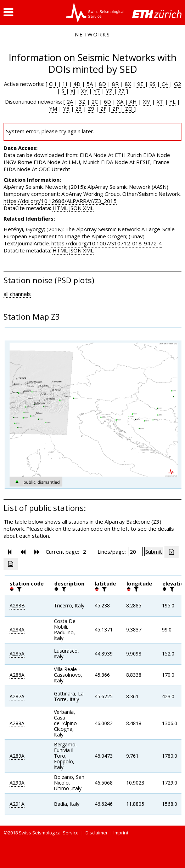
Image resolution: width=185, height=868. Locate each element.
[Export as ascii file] (11, 564)
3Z (82, 101)
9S (153, 84)
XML (88, 208)
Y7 (97, 91)
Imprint (121, 833)
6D (107, 101)
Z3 (79, 109)
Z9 (91, 109)
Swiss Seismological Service (49, 833)
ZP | (117, 109)
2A (70, 101)
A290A (17, 783)
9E (140, 84)
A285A (17, 654)
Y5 (66, 109)
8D (102, 84)
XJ (73, 91)
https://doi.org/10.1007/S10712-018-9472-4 (107, 243)
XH (132, 101)
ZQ (128, 109)
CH (53, 84)
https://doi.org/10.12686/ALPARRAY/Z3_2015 (60, 201)
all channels (17, 294)
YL (172, 101)
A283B (17, 605)
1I (65, 84)
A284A (17, 630)
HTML (60, 208)
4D (77, 84)
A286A (17, 675)
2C (95, 101)
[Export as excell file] (172, 552)
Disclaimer (97, 833)
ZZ (122, 91)
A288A (17, 723)
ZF (103, 109)
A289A (17, 756)
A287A (17, 696)
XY (84, 91)
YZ (110, 91)
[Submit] (154, 552)
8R (115, 84)
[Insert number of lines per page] (136, 552)
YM (53, 109)
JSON (75, 208)
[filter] (18, 589)
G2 (178, 84)
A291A (17, 804)
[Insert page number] (89, 552)
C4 (165, 84)
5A (90, 84)
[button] (8, 12)
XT (160, 101)
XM (147, 101)
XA (121, 101)
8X (128, 84)
